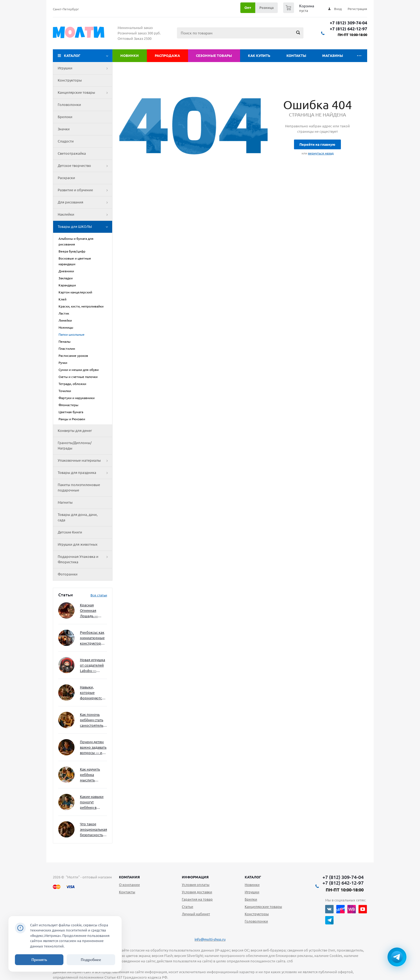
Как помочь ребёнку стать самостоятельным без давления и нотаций (93, 720)
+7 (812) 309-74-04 (348, 23)
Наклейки (85, 215)
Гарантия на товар (197, 899)
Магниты (65, 502)
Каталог (72, 56)
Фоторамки (68, 574)
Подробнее (91, 960)
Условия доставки (197, 892)
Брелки (251, 899)
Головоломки (69, 105)
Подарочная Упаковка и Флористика (85, 559)
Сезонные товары (214, 56)
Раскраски (66, 178)
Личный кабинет (196, 914)
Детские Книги (70, 532)
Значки (64, 129)
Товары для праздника (85, 473)
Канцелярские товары (85, 93)
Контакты (296, 56)
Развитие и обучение (85, 190)
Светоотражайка (72, 153)
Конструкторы (70, 80)
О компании (129, 885)
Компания (129, 877)
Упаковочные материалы (85, 461)
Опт (248, 8)
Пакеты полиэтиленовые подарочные (79, 487)
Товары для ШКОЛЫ (85, 227)
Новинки (130, 56)
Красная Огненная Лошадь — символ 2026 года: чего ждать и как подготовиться (92, 611)
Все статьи (99, 595)
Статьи (188, 907)
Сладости (66, 141)
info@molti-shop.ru (210, 939)
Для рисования (85, 202)
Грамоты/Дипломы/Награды (75, 445)
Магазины (333, 56)
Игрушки (85, 68)
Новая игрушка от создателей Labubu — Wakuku (93, 666)
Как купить (259, 56)
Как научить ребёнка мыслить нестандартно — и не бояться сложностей (93, 775)
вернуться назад (321, 153)
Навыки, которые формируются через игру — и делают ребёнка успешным (92, 693)
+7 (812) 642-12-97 (348, 29)
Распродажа (167, 56)
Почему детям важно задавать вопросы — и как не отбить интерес (93, 748)
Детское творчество (85, 166)
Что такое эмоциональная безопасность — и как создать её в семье (93, 830)
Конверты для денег (75, 431)
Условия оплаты (196, 885)
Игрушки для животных (78, 544)
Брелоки (65, 117)
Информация (195, 877)
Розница (266, 8)
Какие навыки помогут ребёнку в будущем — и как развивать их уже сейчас (92, 802)
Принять (39, 960)
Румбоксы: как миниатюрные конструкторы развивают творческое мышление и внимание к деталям (92, 638)
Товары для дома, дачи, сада (78, 517)
